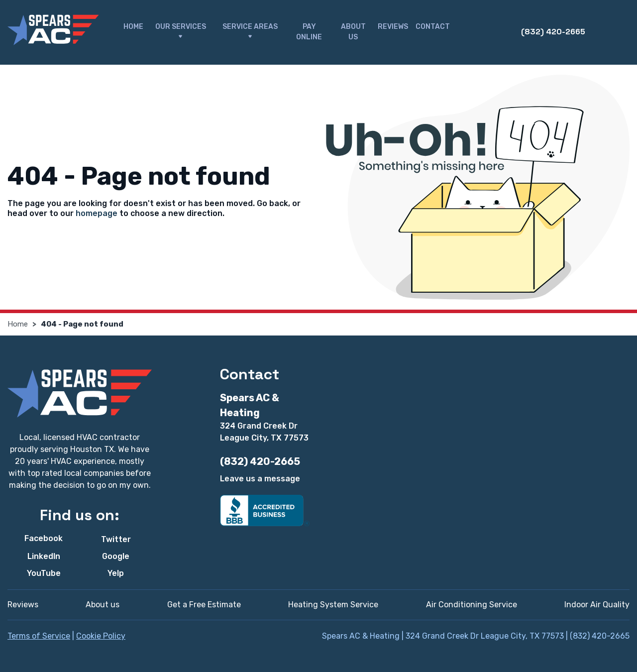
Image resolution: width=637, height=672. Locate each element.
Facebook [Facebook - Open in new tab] (44, 538)
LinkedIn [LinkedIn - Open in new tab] (44, 556)
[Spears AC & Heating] (53, 30)
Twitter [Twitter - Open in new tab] (116, 539)
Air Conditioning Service (472, 605)
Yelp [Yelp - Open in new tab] (116, 573)
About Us (353, 32)
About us (103, 605)
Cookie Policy (101, 636)
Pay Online (309, 32)
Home (133, 27)
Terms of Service (39, 636)
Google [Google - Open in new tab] (116, 556)
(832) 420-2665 (553, 32)
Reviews (393, 27)
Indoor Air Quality (597, 605)
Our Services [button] (181, 32)
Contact (433, 27)
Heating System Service (333, 605)
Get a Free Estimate (204, 605)
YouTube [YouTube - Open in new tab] (44, 573)
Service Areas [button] (250, 32)
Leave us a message (260, 479)
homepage (97, 213)
